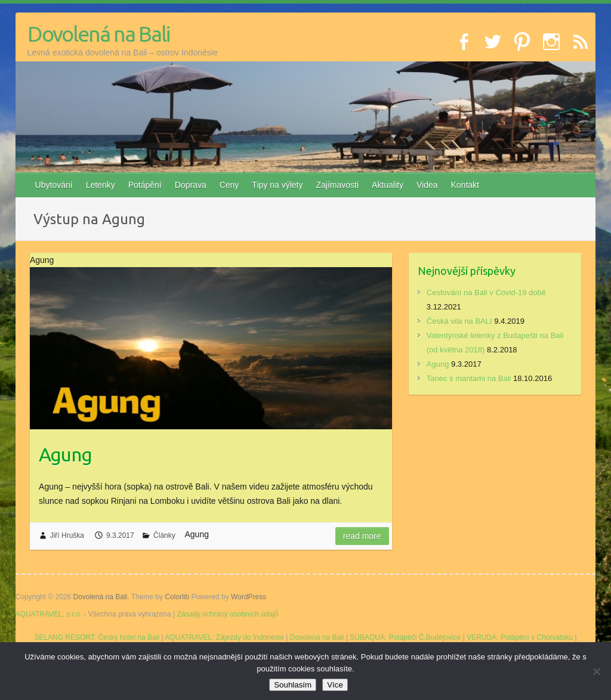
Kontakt (465, 185)
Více (335, 685)
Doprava (191, 185)
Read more (362, 536)
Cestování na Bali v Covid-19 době (486, 292)
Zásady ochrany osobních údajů (227, 614)
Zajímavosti (337, 185)
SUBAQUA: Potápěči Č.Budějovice (405, 637)
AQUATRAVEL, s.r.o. (49, 614)
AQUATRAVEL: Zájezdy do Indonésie (224, 637)
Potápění (145, 185)
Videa (427, 185)
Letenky (101, 185)
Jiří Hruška (67, 535)
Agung (65, 454)
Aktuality (388, 185)
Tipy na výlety (277, 185)
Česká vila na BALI (459, 321)
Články (164, 535)
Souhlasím (293, 685)
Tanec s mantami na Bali (469, 378)
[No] (596, 671)
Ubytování (54, 185)
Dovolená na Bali (98, 34)
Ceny (229, 185)
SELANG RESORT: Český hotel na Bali (97, 637)
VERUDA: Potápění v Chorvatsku (520, 637)
